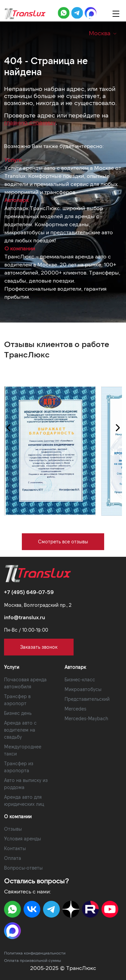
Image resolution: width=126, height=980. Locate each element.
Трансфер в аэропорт (17, 700)
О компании (20, 248)
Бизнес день (18, 713)
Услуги (13, 160)
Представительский (87, 699)
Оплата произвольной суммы (33, 960)
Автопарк (16, 200)
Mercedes (75, 709)
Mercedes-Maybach (86, 718)
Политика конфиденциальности (35, 953)
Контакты (15, 848)
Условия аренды (23, 839)
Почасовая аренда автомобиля (25, 683)
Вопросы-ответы (23, 868)
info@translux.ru (25, 617)
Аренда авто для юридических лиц (24, 800)
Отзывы (13, 829)
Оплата (13, 858)
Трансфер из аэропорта (19, 767)
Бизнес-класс (80, 679)
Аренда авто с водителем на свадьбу (20, 730)
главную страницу (30, 122)
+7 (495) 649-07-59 (29, 592)
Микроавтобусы (83, 689)
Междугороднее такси (23, 750)
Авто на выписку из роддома (26, 784)
